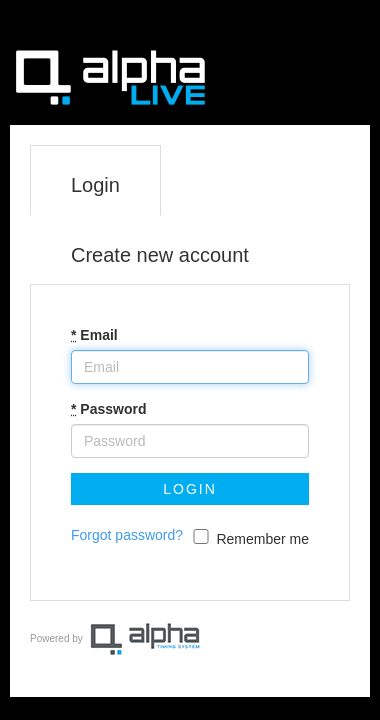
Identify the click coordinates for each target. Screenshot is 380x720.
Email (94, 335)
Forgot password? (127, 535)
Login (95, 185)
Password (108, 409)
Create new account (160, 255)
